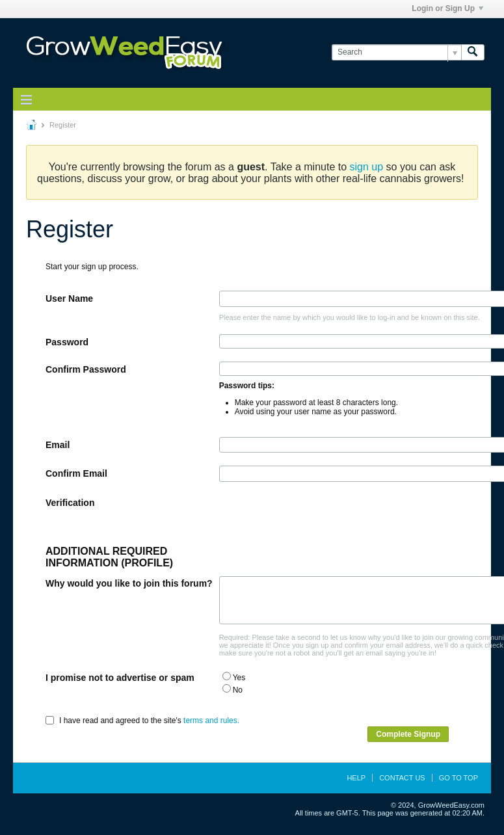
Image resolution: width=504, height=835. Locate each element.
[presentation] (318, 520)
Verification (70, 503)
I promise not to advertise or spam (120, 678)
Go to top (458, 778)
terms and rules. (211, 721)
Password (67, 342)
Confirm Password (86, 369)
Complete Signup (408, 734)
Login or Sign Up (447, 8)
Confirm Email (76, 473)
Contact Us (402, 778)
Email (58, 445)
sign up (367, 167)
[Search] (396, 52)
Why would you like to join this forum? (129, 583)
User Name (69, 298)
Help (356, 778)
